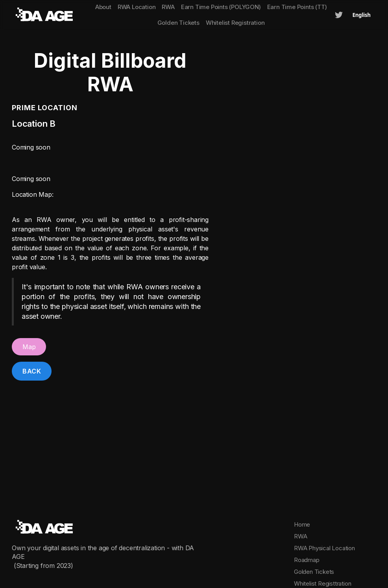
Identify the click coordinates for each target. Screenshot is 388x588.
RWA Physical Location (324, 548)
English (361, 15)
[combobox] (361, 15)
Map (29, 347)
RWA (300, 536)
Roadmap (307, 560)
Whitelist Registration (235, 23)
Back (32, 371)
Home (302, 524)
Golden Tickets (178, 23)
